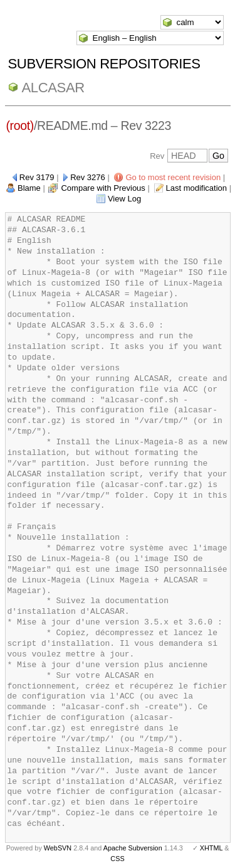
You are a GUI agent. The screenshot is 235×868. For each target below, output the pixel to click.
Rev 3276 (88, 177)
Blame (29, 188)
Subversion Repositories (104, 64)
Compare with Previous (103, 188)
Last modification (196, 188)
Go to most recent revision (173, 177)
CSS (117, 859)
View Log (124, 199)
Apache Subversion (133, 848)
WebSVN (58, 848)
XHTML (211, 848)
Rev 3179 (37, 177)
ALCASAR (53, 88)
